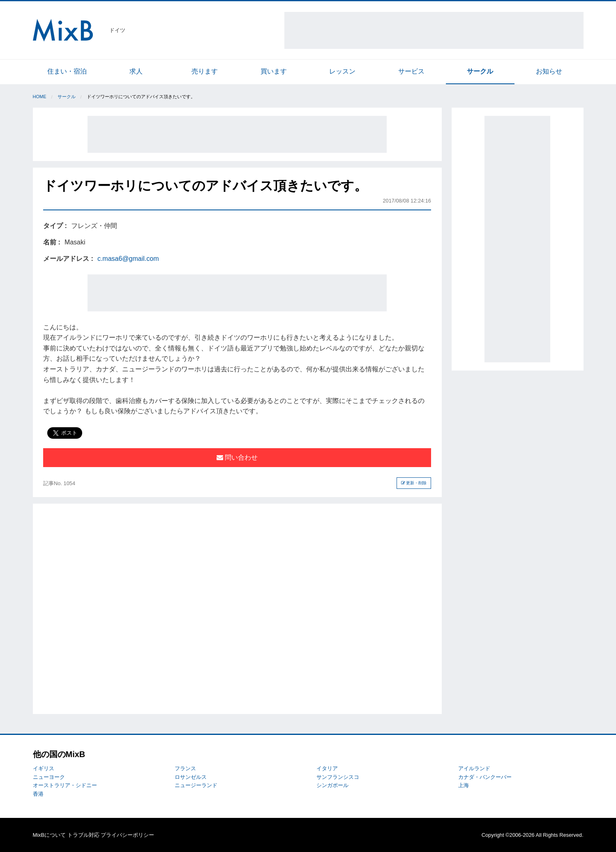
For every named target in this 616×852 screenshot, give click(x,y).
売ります (205, 71)
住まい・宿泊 (67, 71)
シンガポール (332, 785)
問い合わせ (237, 457)
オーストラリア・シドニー (65, 785)
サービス (411, 71)
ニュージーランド (196, 785)
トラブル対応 (83, 835)
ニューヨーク (49, 777)
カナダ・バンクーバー (485, 777)
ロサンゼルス (191, 777)
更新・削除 (414, 483)
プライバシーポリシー (127, 835)
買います (274, 71)
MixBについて (49, 835)
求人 (136, 71)
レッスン (342, 71)
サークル (480, 71)
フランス (185, 768)
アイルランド (474, 768)
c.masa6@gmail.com (128, 259)
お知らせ (549, 71)
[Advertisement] (434, 30)
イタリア (327, 768)
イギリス (44, 768)
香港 (38, 794)
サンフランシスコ (338, 777)
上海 (464, 785)
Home (40, 97)
